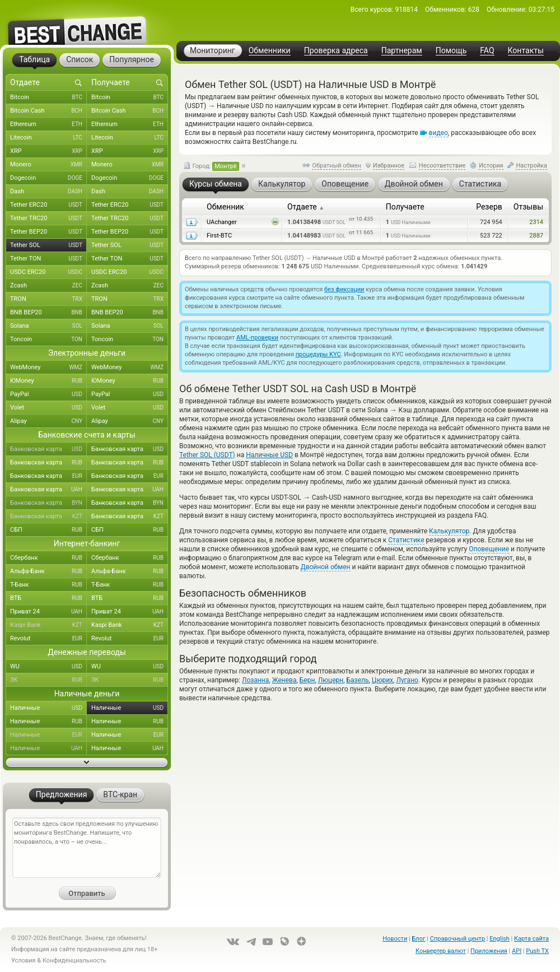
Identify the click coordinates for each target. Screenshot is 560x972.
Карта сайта (531, 939)
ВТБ (48, 598)
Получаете (405, 207)
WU (48, 667)
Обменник (225, 207)
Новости (395, 939)
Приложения (489, 951)
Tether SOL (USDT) (207, 455)
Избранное (389, 166)
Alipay (48, 421)
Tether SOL (48, 245)
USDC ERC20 (48, 272)
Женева (284, 680)
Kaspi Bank (48, 625)
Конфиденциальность (74, 961)
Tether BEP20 (48, 232)
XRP (48, 151)
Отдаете (306, 207)
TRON (48, 299)
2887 (536, 236)
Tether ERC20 (48, 205)
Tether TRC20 (48, 218)
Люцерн (331, 680)
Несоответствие (442, 166)
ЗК (48, 680)
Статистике (406, 540)
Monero (48, 165)
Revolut (48, 639)
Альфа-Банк (48, 571)
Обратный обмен (337, 166)
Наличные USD (269, 455)
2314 (536, 222)
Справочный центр (458, 939)
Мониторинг (213, 50)
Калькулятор (449, 531)
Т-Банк (48, 585)
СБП (48, 530)
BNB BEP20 (48, 313)
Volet (48, 408)
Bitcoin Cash (48, 111)
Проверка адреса (336, 51)
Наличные (48, 708)
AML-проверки (257, 338)
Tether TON (48, 259)
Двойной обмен (326, 567)
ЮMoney (48, 381)
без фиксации (344, 289)
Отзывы (528, 207)
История (491, 166)
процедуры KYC (318, 354)
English (500, 939)
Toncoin (48, 339)
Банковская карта (48, 449)
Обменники (270, 51)
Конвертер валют (441, 951)
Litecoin (48, 138)
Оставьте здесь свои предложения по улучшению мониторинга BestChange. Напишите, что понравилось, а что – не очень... (87, 848)
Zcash (48, 286)
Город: (211, 166)
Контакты (526, 51)
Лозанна (255, 680)
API (517, 951)
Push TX (537, 951)
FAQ (487, 51)
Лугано (407, 680)
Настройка (531, 166)
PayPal (48, 394)
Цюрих (382, 680)
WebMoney (48, 368)
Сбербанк (48, 558)
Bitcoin (48, 97)
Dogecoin (48, 178)
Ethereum (48, 124)
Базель (358, 680)
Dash (48, 192)
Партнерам (402, 51)
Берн (307, 680)
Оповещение (489, 549)
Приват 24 (48, 612)
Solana (48, 326)
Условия (24, 961)
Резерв (489, 207)
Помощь (451, 51)
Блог (418, 939)
